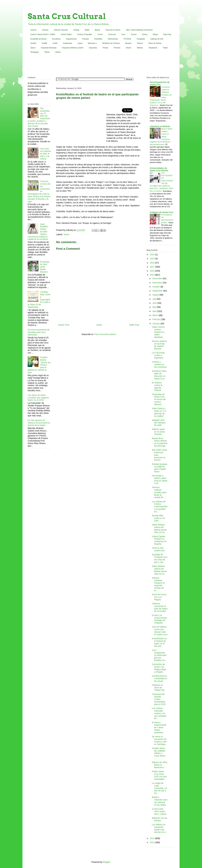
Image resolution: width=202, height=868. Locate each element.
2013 (153, 842)
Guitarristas (68, 43)
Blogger (106, 862)
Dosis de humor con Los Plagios (159, 597)
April (155, 311)
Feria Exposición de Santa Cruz (160, 83)
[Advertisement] (101, 66)
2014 (153, 838)
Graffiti (44, 43)
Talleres (140, 48)
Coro (123, 34)
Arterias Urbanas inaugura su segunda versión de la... (158, 584)
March (156, 315)
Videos (58, 52)
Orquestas (93, 48)
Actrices (45, 30)
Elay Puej (167, 34)
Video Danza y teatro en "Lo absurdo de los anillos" (159, 412)
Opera (33, 48)
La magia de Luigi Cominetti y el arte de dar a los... (159, 788)
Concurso (112, 34)
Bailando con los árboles (160, 819)
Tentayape (34, 52)
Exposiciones (71, 39)
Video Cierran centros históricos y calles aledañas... (158, 332)
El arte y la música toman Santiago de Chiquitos (160, 619)
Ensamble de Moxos (39, 39)
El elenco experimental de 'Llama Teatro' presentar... (159, 728)
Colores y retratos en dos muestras (159, 364)
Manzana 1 (92, 43)
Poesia (105, 48)
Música (140, 43)
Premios (117, 48)
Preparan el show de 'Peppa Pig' (158, 688)
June (155, 303)
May (155, 307)
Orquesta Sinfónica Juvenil (73, 48)
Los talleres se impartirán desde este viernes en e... (160, 828)
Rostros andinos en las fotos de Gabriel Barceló (159, 345)
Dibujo (155, 34)
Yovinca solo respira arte (158, 549)
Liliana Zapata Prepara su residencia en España (159, 540)
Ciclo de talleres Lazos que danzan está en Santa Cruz (160, 631)
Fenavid (85, 39)
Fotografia (141, 39)
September (158, 291)
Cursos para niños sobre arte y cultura (159, 811)
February (157, 319)
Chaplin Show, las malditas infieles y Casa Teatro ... (159, 753)
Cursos (134, 34)
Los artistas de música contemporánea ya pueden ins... (160, 507)
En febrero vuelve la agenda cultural (157, 386)
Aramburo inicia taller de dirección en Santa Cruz (159, 375)
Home (99, 325)
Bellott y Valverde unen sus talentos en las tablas (160, 801)
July (154, 299)
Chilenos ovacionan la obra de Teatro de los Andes (160, 607)
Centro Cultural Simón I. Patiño (43, 34)
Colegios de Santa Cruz (161, 212)
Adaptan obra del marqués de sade (159, 423)
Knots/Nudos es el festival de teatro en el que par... (159, 642)
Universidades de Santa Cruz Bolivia (159, 169)
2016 (153, 271)
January (156, 324)
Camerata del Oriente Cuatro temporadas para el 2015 (159, 699)
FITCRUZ (127, 39)
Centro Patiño (66, 34)
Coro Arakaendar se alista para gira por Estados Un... (159, 655)
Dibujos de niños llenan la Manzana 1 (160, 765)
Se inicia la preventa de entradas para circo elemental (39, 332)
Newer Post (64, 325)
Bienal (97, 30)
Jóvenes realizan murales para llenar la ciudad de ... (159, 492)
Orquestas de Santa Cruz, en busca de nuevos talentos (159, 399)
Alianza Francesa (61, 30)
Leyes (80, 43)
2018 (153, 263)
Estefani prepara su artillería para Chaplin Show (160, 468)
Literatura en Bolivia (160, 126)
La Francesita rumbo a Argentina (158, 355)
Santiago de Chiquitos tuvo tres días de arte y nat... (160, 558)
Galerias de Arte (157, 39)
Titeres (47, 52)
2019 (153, 259)
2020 (153, 255)
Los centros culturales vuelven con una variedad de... (159, 713)
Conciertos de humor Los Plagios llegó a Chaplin (159, 668)
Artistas (76, 30)
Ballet (87, 30)
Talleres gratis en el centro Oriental (158, 432)
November (157, 283)
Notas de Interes (155, 43)
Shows (129, 48)
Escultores (56, 39)
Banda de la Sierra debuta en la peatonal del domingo (160, 442)
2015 (153, 275)
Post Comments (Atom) (105, 334)
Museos (128, 43)
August (156, 295)
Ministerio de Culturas (111, 43)
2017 (153, 267)
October (156, 287)
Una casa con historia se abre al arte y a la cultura (45, 154)
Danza (145, 34)
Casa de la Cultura (113, 30)
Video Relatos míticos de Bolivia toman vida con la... (159, 528)
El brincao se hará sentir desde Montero (45, 267)
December (157, 278)
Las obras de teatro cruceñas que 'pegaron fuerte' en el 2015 (38, 398)
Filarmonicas (113, 39)
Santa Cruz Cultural (67, 16)
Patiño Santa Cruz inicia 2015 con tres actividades (159, 775)
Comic (100, 34)
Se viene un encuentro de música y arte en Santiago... (159, 740)
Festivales (98, 39)
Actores (33, 30)
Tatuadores (153, 48)
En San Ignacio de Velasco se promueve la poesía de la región (39, 423)
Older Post (134, 325)
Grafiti (55, 43)
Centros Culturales (85, 34)
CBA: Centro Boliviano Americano (139, 30)
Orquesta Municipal (49, 48)
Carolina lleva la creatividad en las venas (160, 678)
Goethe (33, 43)
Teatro (165, 48)
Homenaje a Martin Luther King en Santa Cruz (160, 479)
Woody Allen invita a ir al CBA (158, 518)
